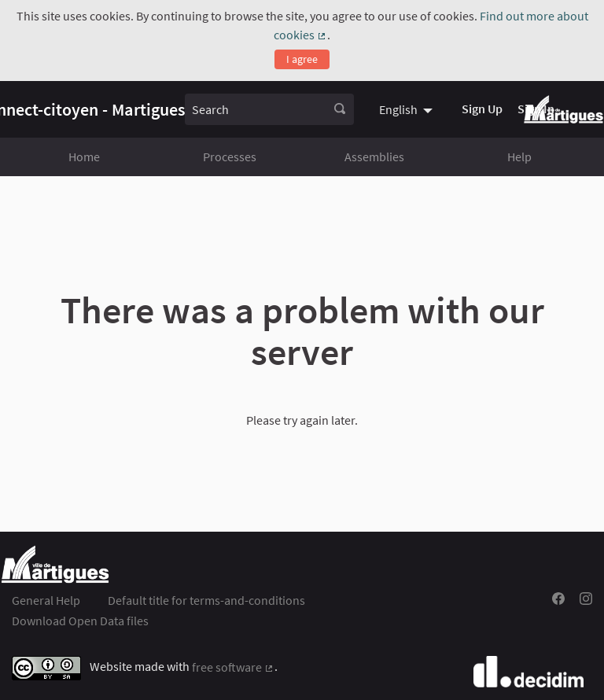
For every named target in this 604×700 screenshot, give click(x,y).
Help (519, 157)
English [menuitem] (398, 109)
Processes (230, 157)
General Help (46, 600)
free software (233, 667)
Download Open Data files (80, 621)
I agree (302, 59)
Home (84, 157)
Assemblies (374, 157)
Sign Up (482, 109)
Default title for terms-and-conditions (206, 600)
